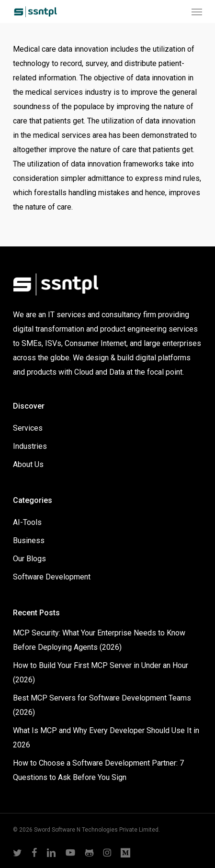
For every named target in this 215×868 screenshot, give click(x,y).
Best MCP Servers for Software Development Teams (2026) (102, 705)
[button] (197, 11)
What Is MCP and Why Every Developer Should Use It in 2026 (106, 738)
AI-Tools (27, 522)
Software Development (52, 577)
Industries (30, 446)
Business (29, 540)
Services (28, 428)
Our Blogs (29, 559)
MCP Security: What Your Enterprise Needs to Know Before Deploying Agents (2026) (99, 640)
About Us (28, 464)
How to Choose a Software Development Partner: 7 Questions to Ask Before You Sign (98, 770)
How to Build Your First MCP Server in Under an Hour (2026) (101, 673)
